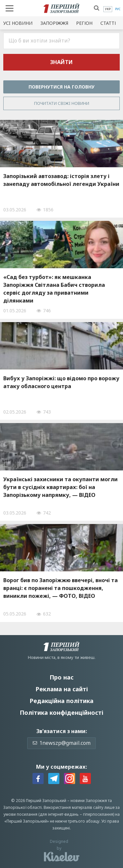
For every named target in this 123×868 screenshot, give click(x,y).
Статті (108, 23)
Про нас (61, 677)
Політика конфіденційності (61, 712)
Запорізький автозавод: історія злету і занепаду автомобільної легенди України (61, 180)
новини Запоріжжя (89, 801)
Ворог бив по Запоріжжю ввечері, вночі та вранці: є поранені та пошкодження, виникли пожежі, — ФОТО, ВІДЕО (61, 588)
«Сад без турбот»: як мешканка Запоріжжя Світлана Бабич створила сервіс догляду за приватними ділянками (54, 289)
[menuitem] (108, 9)
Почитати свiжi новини (62, 103)
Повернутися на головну (61, 87)
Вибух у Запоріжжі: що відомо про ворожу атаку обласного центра (61, 382)
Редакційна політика (61, 701)
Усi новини (18, 23)
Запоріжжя (54, 23)
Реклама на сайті (62, 689)
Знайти (61, 62)
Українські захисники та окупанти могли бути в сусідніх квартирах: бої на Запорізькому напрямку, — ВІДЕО (61, 487)
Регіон (84, 23)
